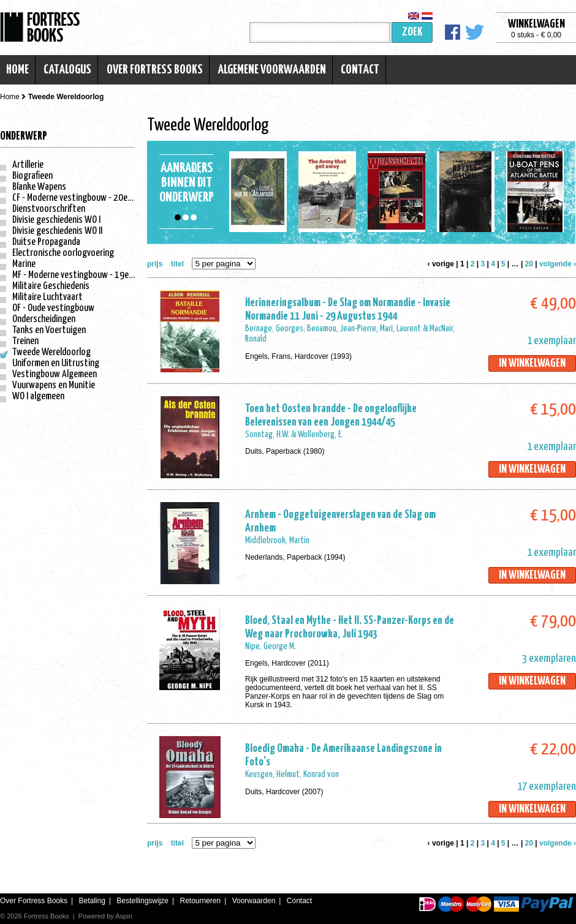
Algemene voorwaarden (272, 70)
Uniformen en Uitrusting (56, 363)
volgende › (558, 264)
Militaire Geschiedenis (51, 286)
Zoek (412, 32)
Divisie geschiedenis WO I (56, 220)
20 (529, 264)
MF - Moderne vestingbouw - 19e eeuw (81, 275)
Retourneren (200, 901)
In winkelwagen (532, 363)
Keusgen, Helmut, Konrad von (292, 774)
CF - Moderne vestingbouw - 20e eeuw (80, 198)
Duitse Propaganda (46, 242)
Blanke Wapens (39, 187)
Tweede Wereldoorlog (51, 352)
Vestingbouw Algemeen (55, 374)
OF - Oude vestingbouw (53, 308)
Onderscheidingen (44, 319)
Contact (360, 70)
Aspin (124, 916)
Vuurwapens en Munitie (54, 385)
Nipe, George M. (271, 646)
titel (177, 264)
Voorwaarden (254, 901)
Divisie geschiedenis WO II (57, 231)
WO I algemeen (38, 396)
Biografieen (32, 176)
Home (17, 70)
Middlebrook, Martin (277, 540)
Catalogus (67, 70)
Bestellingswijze (142, 901)
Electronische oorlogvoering (63, 253)
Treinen (25, 341)
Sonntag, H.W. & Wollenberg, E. (294, 434)
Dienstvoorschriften (49, 209)
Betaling (92, 901)
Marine (24, 264)
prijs (155, 264)
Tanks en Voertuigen (49, 330)
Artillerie (28, 165)
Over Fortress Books (155, 70)
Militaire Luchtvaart (47, 297)
